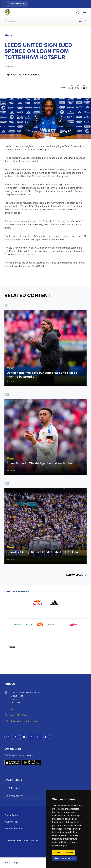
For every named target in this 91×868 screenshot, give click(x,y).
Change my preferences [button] (65, 858)
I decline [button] (69, 852)
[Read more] (45, 348)
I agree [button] (57, 852)
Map (13, 709)
